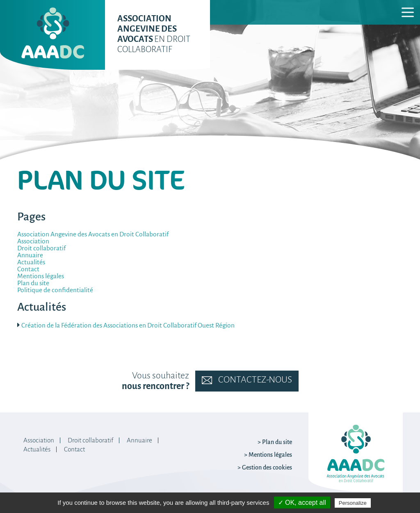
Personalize (353, 503)
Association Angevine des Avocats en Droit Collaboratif (93, 235)
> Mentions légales (268, 455)
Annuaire (30, 255)
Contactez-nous (247, 380)
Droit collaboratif (41, 248)
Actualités (31, 262)
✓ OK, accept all (302, 503)
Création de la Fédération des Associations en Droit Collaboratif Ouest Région (128, 326)
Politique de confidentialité (55, 290)
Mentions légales (41, 276)
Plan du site (33, 283)
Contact (28, 269)
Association (33, 242)
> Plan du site (275, 442)
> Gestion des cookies (265, 468)
